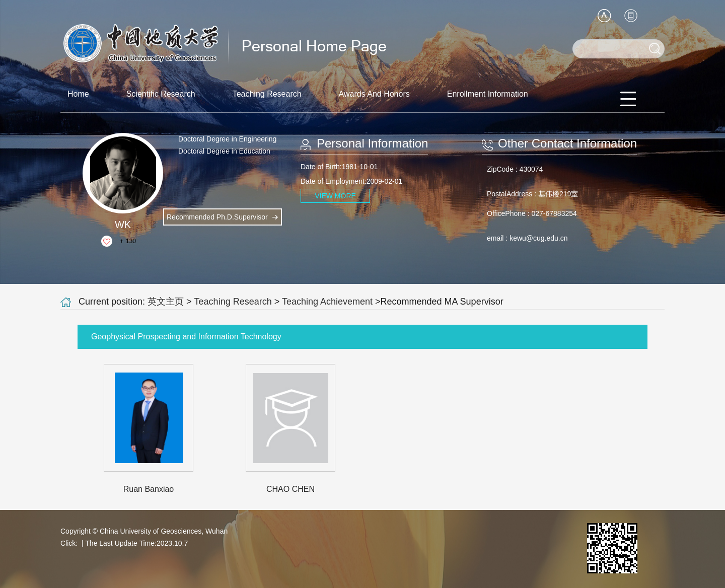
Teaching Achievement (327, 302)
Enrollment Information (488, 94)
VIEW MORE (335, 196)
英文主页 (166, 302)
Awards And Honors (374, 94)
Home (78, 94)
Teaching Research (267, 94)
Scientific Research (161, 94)
